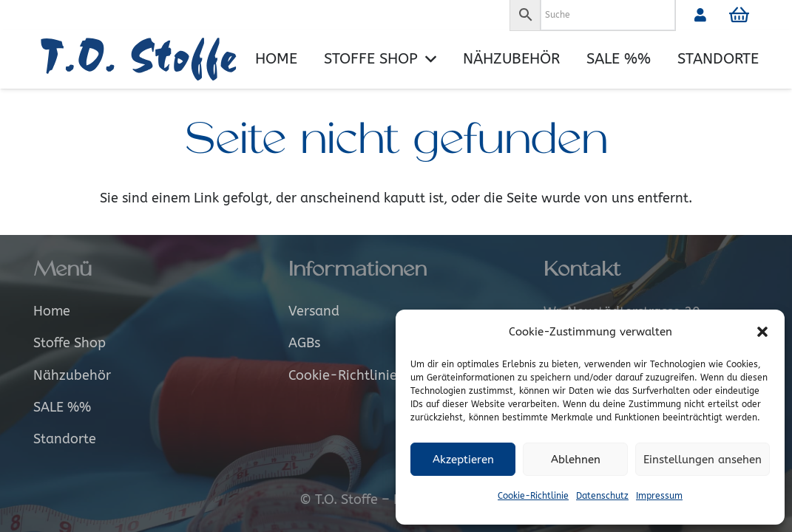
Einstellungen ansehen (703, 460)
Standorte (65, 439)
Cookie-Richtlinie (533, 496)
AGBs (304, 343)
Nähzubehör (72, 375)
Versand (314, 311)
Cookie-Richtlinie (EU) (356, 375)
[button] (762, 332)
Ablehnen (576, 460)
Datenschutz (602, 496)
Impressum (659, 496)
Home (52, 311)
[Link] (700, 15)
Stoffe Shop (70, 343)
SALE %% (62, 407)
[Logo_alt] (144, 59)
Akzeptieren (463, 460)
